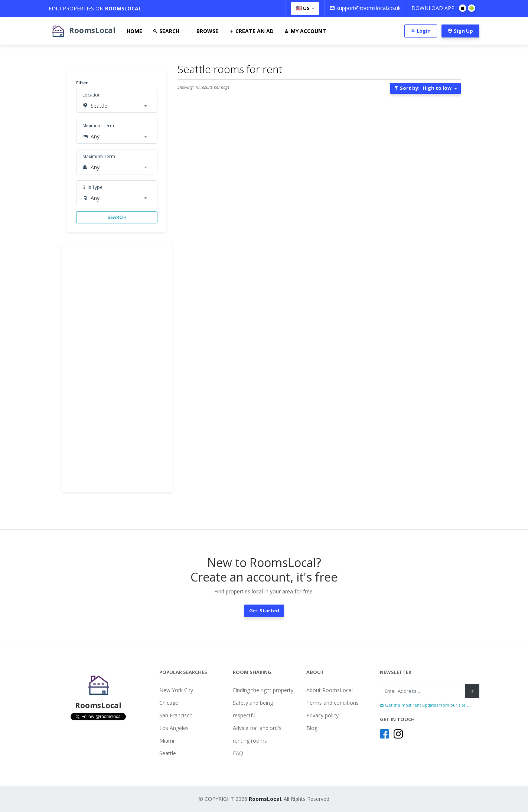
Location (92, 95)
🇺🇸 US (303, 8)
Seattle (168, 753)
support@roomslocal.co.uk (365, 8)
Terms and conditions (333, 703)
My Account (305, 31)
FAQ (238, 753)
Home (134, 31)
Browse (204, 31)
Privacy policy (322, 715)
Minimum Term (98, 126)
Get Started (264, 610)
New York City (176, 690)
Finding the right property (263, 690)
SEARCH (117, 217)
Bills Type (92, 187)
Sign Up (460, 31)
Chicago (169, 703)
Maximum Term (99, 156)
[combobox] (119, 106)
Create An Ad (251, 31)
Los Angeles (174, 728)
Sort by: (423, 88)
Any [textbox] (95, 136)
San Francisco (176, 715)
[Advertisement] (117, 368)
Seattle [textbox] (99, 106)
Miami (167, 741)
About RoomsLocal (330, 690)
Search (166, 31)
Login (421, 31)
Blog (312, 728)
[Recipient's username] (423, 691)
